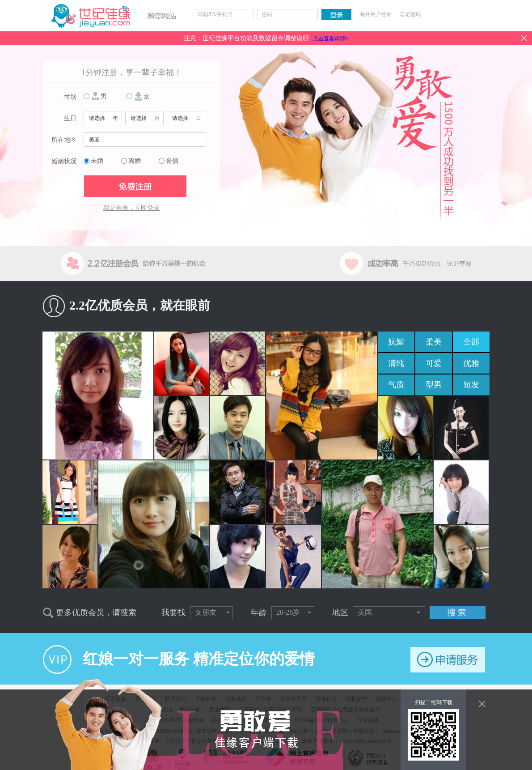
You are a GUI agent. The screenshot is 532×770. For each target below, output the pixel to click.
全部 (471, 342)
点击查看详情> (331, 38)
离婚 (135, 161)
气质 (396, 385)
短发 (471, 385)
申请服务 (448, 660)
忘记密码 (410, 14)
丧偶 (172, 161)
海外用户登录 (376, 14)
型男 (434, 385)
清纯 (396, 363)
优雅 (471, 363)
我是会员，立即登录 (131, 208)
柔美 (434, 342)
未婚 (97, 161)
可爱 (434, 363)
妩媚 (396, 342)
